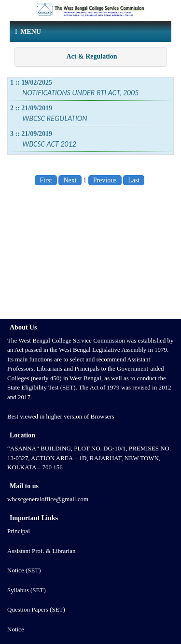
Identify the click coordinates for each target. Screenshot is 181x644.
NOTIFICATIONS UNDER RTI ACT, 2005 (80, 93)
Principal (19, 531)
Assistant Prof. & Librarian (42, 551)
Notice (16, 629)
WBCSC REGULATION (55, 118)
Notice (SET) (24, 570)
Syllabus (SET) (27, 590)
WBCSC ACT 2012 (49, 144)
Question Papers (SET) (36, 609)
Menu (28, 32)
